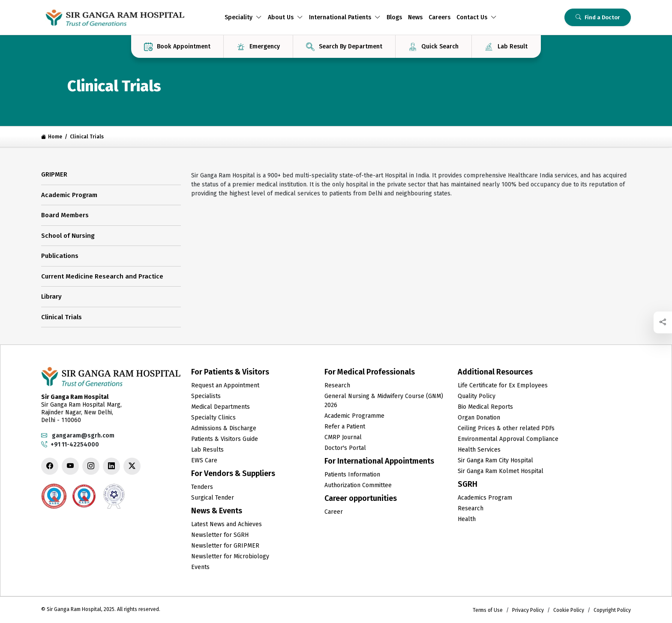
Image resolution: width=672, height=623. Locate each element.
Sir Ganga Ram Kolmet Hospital (501, 471)
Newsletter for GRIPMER (225, 546)
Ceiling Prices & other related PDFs (506, 428)
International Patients (345, 17)
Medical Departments (220, 407)
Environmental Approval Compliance (508, 439)
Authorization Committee (358, 485)
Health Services (479, 450)
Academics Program (485, 498)
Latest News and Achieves (226, 524)
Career (334, 512)
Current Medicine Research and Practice (102, 276)
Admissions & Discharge (224, 428)
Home (52, 137)
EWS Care (204, 460)
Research (337, 385)
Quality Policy (477, 396)
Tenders (202, 487)
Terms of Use (488, 610)
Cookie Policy (569, 610)
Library (51, 297)
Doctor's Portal (345, 448)
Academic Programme (354, 416)
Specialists (206, 396)
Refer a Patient (345, 427)
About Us (285, 17)
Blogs (394, 17)
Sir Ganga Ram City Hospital (495, 460)
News (415, 17)
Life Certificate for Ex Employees (503, 385)
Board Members (65, 215)
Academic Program (69, 195)
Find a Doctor (598, 17)
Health (467, 519)
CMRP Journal (343, 437)
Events (200, 567)
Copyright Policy (612, 610)
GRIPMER (54, 174)
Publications (60, 256)
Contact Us (477, 17)
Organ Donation (479, 418)
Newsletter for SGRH (220, 535)
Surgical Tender (213, 498)
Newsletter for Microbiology (230, 556)
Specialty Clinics (213, 418)
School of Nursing (68, 236)
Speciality (243, 17)
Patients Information (352, 475)
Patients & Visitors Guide (225, 439)
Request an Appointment (225, 385)
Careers (439, 17)
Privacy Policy (528, 610)
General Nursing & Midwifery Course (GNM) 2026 (384, 401)
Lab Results (207, 450)
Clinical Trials (61, 317)
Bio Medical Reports (485, 407)
